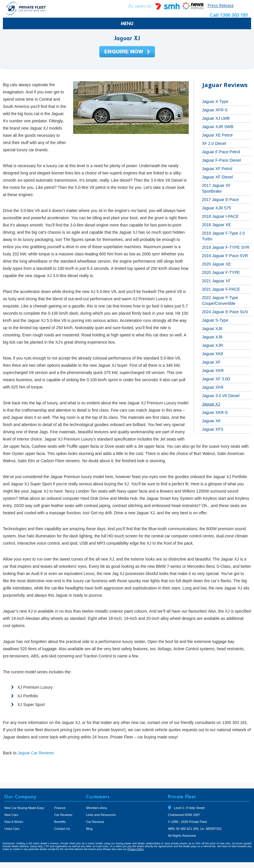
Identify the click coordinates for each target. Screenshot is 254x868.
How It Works (14, 822)
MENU (127, 23)
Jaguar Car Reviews (36, 753)
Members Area (97, 808)
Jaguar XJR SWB (218, 127)
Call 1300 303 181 (229, 15)
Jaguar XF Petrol (217, 169)
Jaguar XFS (213, 429)
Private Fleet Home (26, 8)
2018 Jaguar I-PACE (220, 216)
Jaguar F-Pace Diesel (221, 160)
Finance (60, 808)
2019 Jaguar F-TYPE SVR (226, 247)
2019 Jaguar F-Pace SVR (225, 256)
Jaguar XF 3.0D (216, 379)
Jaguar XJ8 (212, 337)
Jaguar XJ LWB (216, 118)
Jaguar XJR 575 (216, 208)
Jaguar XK (211, 421)
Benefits (60, 822)
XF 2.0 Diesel (214, 143)
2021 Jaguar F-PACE (221, 289)
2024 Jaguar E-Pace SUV (225, 312)
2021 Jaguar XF (216, 281)
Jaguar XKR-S (215, 412)
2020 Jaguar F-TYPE (221, 272)
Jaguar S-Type (215, 320)
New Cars (11, 815)
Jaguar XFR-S (215, 110)
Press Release (221, 5)
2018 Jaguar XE (216, 225)
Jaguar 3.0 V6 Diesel (221, 396)
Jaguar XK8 (213, 354)
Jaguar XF (211, 362)
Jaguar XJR (213, 345)
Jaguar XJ (211, 404)
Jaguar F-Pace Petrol (221, 152)
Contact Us (62, 829)
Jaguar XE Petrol (217, 135)
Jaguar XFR (213, 387)
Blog (89, 829)
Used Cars (12, 829)
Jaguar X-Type (215, 102)
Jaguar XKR (213, 371)
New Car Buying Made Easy (24, 808)
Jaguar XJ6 (212, 329)
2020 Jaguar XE (216, 264)
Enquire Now (127, 52)
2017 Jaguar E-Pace (220, 200)
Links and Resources (101, 815)
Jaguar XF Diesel (217, 177)
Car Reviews (63, 815)
